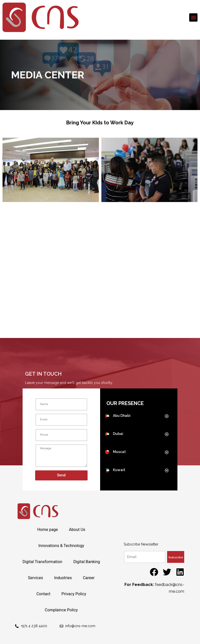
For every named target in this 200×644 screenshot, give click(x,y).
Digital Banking (87, 562)
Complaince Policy (61, 610)
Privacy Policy (74, 594)
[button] (193, 17)
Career (89, 578)
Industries (63, 578)
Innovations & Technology (61, 546)
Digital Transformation (43, 562)
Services (35, 578)
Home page (47, 530)
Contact (43, 594)
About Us (77, 530)
